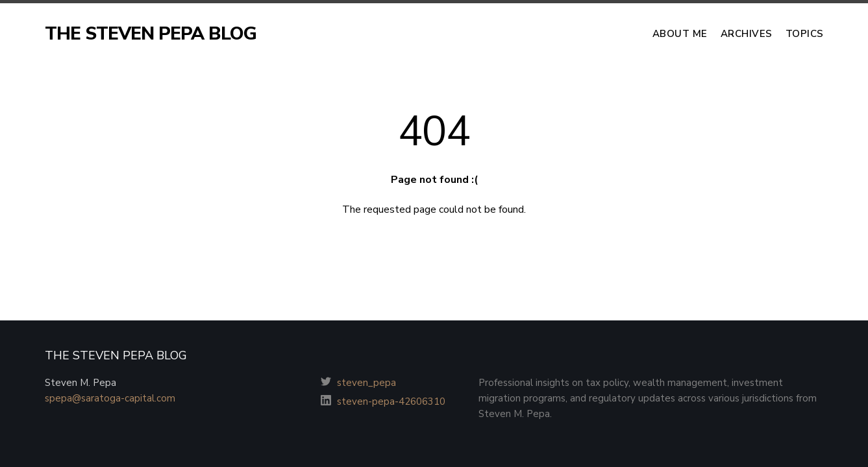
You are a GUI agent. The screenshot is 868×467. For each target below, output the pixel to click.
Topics (805, 34)
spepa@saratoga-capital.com (110, 398)
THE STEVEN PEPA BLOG (151, 34)
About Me (680, 34)
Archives (747, 34)
